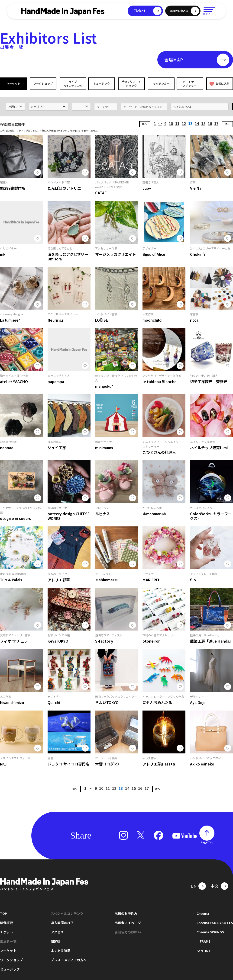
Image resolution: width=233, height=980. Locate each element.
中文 (215, 885)
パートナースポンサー (190, 83)
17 (216, 122)
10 (171, 122)
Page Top (207, 841)
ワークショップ (43, 84)
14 (197, 122)
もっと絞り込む (183, 105)
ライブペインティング (72, 83)
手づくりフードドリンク (131, 83)
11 (177, 122)
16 (210, 122)
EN (194, 885)
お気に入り (219, 84)
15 (203, 122)
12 (184, 122)
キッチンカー (161, 84)
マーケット (13, 84)
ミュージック (102, 84)
